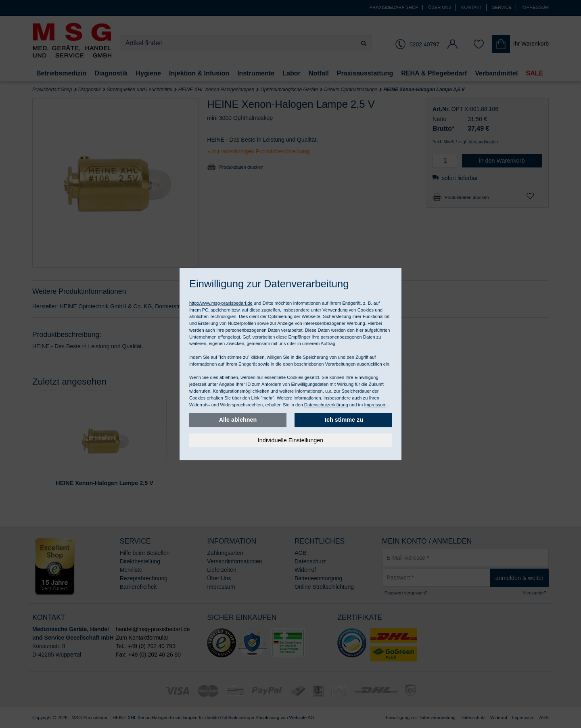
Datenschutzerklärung (326, 405)
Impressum (375, 405)
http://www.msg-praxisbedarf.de (221, 303)
